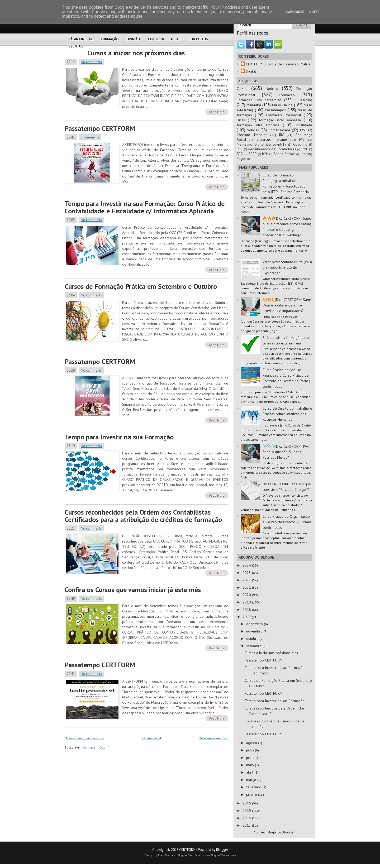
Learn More (294, 12)
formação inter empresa (280, 120)
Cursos (242, 89)
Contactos (198, 39)
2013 (247, 825)
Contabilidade (279, 130)
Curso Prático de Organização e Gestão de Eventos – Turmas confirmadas (287, 522)
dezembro (255, 624)
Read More (217, 112)
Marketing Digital (251, 144)
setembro (254, 646)
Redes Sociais (284, 154)
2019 (247, 602)
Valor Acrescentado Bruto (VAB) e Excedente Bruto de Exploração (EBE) (287, 267)
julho (251, 750)
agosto (252, 743)
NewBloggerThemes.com (220, 855)
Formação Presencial (284, 115)
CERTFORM (187, 850)
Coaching (300, 144)
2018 (247, 610)
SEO (240, 154)
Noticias (253, 130)
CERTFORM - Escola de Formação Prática (278, 64)
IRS (302, 130)
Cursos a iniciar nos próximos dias (136, 53)
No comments (91, 62)
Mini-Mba (254, 105)
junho (251, 757)
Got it (314, 12)
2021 (247, 587)
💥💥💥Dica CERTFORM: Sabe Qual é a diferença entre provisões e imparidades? (287, 305)
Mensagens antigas (213, 738)
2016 (247, 803)
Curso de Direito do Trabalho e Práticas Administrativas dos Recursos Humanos (287, 414)
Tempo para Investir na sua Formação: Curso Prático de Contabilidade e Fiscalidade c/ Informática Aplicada (145, 207)
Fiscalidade (303, 125)
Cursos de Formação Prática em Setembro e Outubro (141, 286)
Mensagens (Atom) (96, 747)
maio (251, 765)
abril (250, 772)
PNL (305, 149)
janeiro (252, 794)
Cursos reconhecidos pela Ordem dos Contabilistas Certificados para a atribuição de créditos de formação (143, 516)
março (252, 780)
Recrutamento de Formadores (272, 149)
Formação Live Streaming (259, 100)
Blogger (288, 832)
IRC (281, 135)
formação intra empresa (258, 125)
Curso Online (282, 105)
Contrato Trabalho (252, 135)
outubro (253, 639)
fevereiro (254, 787)
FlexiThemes (167, 855)
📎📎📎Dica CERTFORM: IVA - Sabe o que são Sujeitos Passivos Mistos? (286, 452)
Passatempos (275, 110)
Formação (110, 39)
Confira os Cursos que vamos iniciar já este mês (133, 590)
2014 (247, 818)
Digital (251, 71)
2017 (247, 617)
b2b (265, 154)
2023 (247, 573)
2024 (247, 565)
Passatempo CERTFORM (100, 128)
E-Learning (304, 100)
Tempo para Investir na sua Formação (119, 437)
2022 (247, 580)
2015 (247, 811)
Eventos (76, 46)
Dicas (241, 120)
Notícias (272, 89)
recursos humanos (272, 140)
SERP (253, 154)
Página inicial (151, 738)
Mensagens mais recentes (85, 738)
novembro (255, 631)
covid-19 (280, 144)
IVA (301, 140)
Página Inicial (81, 39)
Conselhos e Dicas (164, 39)
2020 (247, 595)
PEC (240, 149)
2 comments (90, 137)
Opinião (133, 39)
